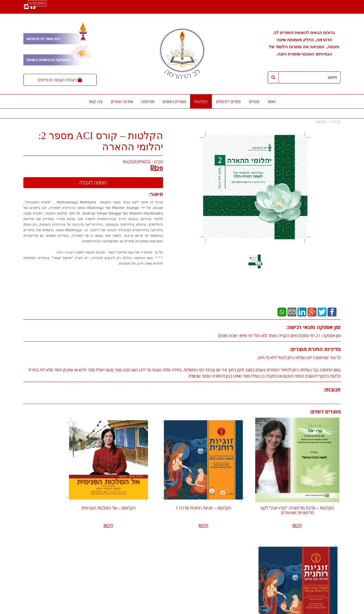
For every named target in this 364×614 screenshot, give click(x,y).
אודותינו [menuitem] (148, 101)
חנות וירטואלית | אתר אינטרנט (147, 609)
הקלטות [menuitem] (201, 101)
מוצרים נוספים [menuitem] (174, 101)
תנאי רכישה (250, 578)
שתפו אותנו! (168, 566)
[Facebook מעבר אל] (33, 7)
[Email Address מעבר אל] (26, 7)
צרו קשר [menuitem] (95, 101)
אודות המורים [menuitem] (122, 101)
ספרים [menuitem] (254, 101)
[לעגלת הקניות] (60, 80)
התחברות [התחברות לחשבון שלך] (37, 3)
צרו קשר (171, 560)
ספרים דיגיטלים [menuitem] (228, 101)
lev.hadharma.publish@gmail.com (227, 552)
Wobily (200, 609)
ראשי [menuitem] (272, 101)
